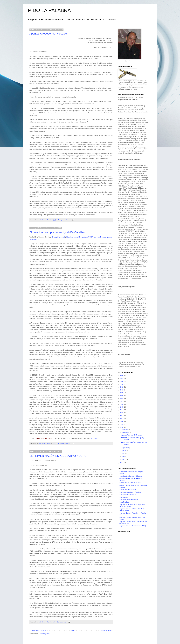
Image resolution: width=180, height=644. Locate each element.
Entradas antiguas (106, 630)
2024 (122, 381)
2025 (122, 378)
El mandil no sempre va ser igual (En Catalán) (57, 232)
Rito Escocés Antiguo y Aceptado (130, 492)
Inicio (73, 630)
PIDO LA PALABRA (49, 10)
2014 (122, 410)
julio (123, 454)
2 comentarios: (62, 622)
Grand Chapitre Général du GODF (131, 483)
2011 (122, 419)
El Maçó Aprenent (58, 237)
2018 (122, 399)
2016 (122, 404)
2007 (122, 463)
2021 (122, 390)
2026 (122, 376)
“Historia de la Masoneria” (44, 438)
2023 (122, 384)
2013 (122, 413)
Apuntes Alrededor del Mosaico (48, 34)
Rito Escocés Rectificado (128, 495)
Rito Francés (124, 497)
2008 (122, 427)
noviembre (125, 433)
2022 (122, 387)
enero (124, 459)
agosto (124, 451)
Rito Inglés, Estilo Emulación (129, 500)
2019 (122, 396)
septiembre (126, 448)
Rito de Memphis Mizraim (128, 490)
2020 (122, 393)
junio (123, 456)
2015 (122, 407)
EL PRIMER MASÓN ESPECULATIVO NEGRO (58, 456)
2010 (122, 421)
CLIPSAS (94, 438)
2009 (122, 424)
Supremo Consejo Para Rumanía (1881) (133, 526)
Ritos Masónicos (125, 502)
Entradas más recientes (38, 630)
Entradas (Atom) (44, 634)
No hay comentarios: (64, 220)
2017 (122, 401)
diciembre (125, 430)
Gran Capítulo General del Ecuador (131, 476)
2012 (122, 416)
